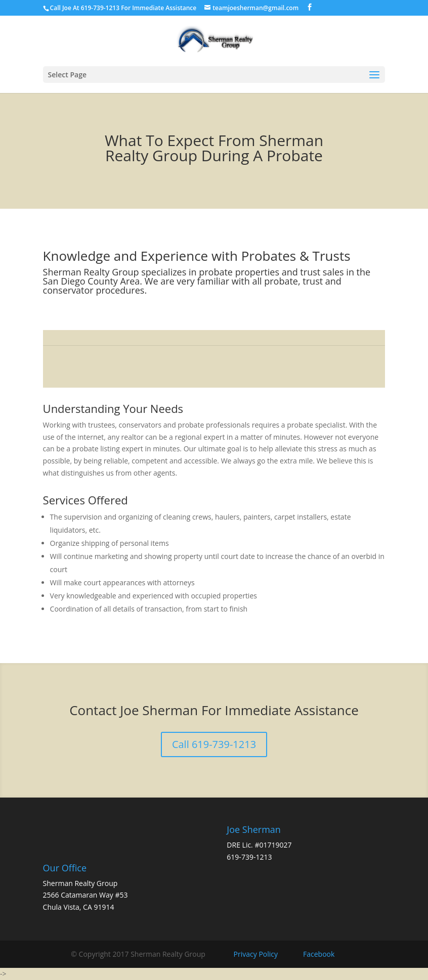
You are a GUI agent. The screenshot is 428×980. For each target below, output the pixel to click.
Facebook (319, 954)
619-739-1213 (249, 857)
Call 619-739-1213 (214, 744)
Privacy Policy (256, 954)
